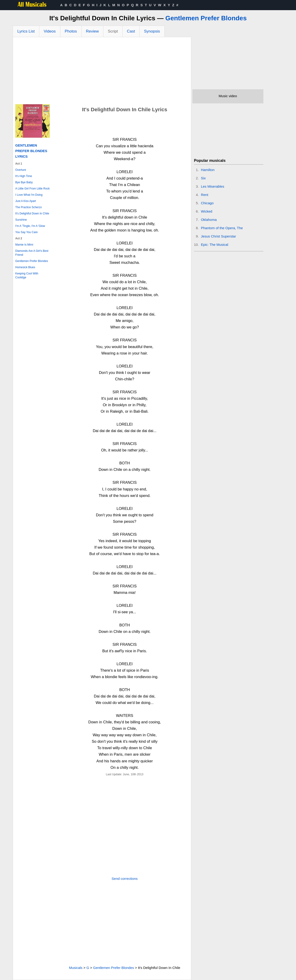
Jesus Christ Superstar (219, 236)
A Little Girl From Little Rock (32, 189)
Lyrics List (26, 31)
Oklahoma (209, 220)
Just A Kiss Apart (26, 201)
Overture (21, 170)
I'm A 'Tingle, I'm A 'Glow (30, 226)
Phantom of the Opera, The (222, 228)
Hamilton (208, 170)
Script (113, 31)
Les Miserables (213, 186)
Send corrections (125, 879)
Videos (50, 31)
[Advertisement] (102, 72)
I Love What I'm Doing (29, 195)
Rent (205, 195)
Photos (71, 31)
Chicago (207, 203)
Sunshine (21, 220)
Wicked (207, 211)
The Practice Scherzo (29, 207)
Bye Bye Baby (24, 182)
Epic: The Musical (215, 245)
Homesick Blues (25, 267)
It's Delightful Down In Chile (32, 213)
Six (203, 178)
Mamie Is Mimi (24, 245)
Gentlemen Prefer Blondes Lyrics (31, 151)
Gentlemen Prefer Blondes (206, 18)
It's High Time (24, 176)
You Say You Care (26, 232)
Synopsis (152, 31)
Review (92, 31)
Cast (131, 31)
